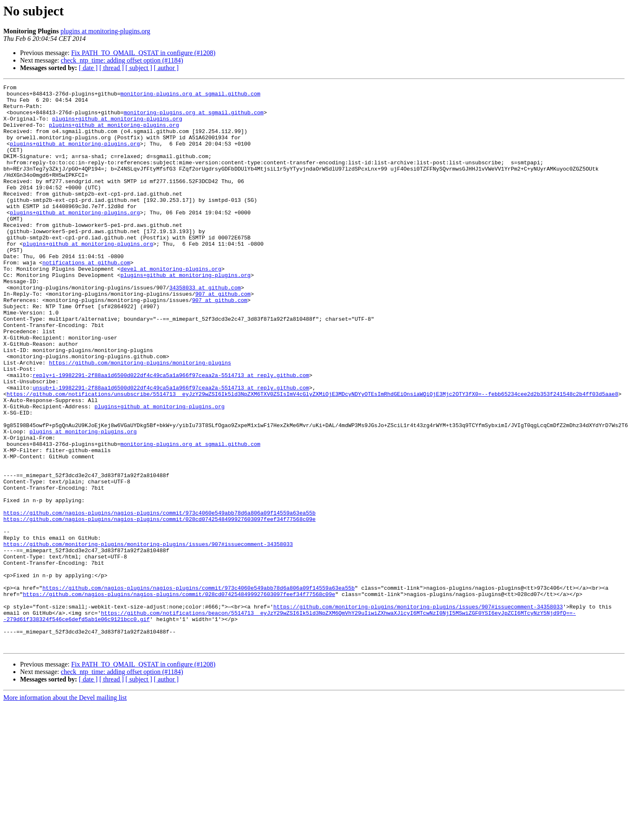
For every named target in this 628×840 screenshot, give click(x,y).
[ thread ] (112, 68)
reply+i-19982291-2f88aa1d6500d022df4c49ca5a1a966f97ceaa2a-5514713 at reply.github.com (171, 434)
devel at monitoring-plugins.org (171, 306)
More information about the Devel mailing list (65, 810)
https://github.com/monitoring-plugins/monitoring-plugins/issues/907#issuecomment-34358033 (148, 636)
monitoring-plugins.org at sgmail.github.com (190, 96)
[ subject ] (139, 68)
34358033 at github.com (205, 329)
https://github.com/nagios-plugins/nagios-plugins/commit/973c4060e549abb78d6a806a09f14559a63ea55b (160, 599)
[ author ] (166, 68)
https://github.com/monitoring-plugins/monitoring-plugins (140, 419)
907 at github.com (223, 336)
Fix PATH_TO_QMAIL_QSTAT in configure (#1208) (143, 53)
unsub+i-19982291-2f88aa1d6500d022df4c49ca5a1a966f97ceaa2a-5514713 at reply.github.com (171, 449)
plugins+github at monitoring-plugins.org (117, 126)
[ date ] (88, 68)
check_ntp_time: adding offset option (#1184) (122, 60)
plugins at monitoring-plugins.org (105, 31)
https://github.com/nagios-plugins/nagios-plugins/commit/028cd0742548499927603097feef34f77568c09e (160, 606)
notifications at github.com (87, 299)
